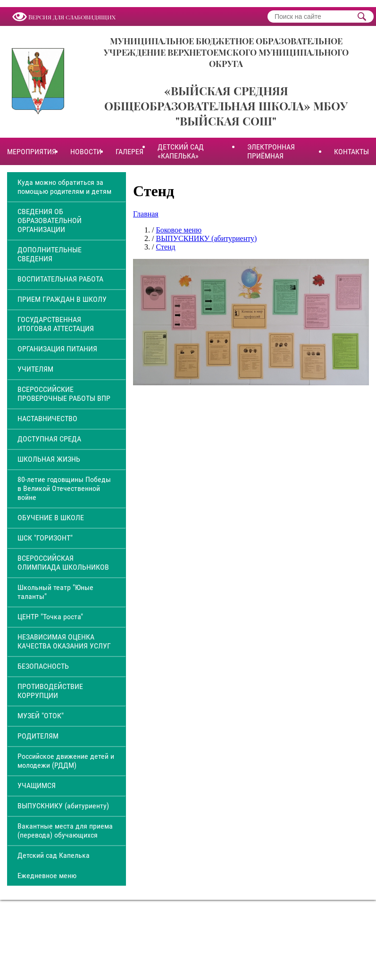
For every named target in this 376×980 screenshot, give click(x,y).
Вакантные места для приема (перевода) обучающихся (65, 831)
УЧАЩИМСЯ (37, 785)
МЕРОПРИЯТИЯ (32, 152)
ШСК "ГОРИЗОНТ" (45, 538)
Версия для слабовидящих (72, 17)
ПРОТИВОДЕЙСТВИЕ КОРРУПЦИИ (50, 691)
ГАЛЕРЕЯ (130, 152)
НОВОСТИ (86, 152)
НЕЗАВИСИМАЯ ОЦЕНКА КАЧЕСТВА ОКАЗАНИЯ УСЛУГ (64, 641)
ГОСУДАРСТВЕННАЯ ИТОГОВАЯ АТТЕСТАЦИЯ (56, 324)
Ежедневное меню (47, 876)
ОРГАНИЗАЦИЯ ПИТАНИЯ (57, 349)
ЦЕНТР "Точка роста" (50, 617)
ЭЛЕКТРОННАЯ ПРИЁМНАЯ (271, 151)
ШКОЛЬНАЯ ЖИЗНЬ (49, 459)
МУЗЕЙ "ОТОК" (41, 716)
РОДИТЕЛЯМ (38, 736)
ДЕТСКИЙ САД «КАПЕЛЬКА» (181, 151)
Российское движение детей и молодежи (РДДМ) (66, 761)
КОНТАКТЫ (351, 152)
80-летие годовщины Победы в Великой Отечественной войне (64, 488)
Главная (146, 214)
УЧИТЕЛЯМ (35, 369)
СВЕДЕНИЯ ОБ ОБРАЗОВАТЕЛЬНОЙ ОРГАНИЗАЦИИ (50, 220)
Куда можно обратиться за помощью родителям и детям (64, 187)
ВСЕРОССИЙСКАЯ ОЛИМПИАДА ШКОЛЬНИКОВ (63, 563)
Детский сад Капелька (54, 855)
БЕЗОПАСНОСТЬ (43, 666)
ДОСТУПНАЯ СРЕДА (49, 439)
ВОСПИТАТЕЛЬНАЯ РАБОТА (60, 279)
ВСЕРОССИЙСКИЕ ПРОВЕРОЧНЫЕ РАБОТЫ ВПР (64, 394)
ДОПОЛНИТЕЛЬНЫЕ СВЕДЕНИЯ (50, 254)
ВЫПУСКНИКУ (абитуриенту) (63, 806)
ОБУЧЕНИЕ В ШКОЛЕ (51, 518)
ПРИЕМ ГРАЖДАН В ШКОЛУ (62, 299)
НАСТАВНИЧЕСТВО (47, 419)
